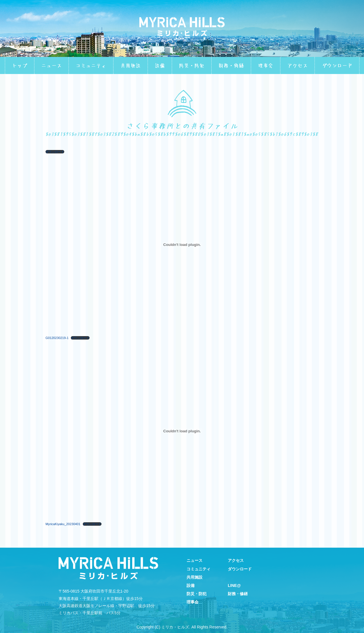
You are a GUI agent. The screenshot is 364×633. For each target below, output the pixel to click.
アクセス (297, 65)
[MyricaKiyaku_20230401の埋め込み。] (182, 431)
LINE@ (234, 585)
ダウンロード (337, 65)
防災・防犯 (192, 65)
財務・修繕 (231, 65)
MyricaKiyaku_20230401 (63, 524)
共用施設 (131, 65)
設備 (160, 65)
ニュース (51, 65)
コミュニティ (91, 65)
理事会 (266, 65)
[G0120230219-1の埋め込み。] (182, 245)
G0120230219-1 (57, 338)
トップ (20, 65)
